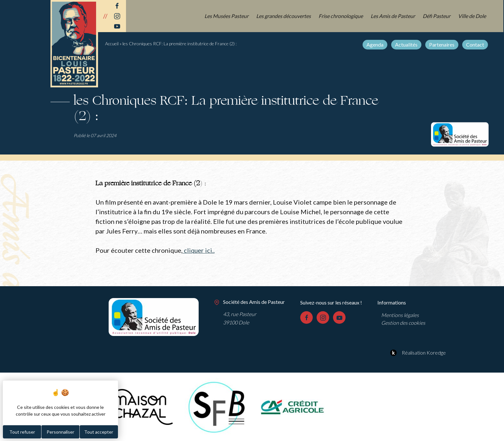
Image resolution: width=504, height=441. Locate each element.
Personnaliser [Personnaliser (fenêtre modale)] (60, 432)
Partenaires (442, 44)
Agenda (376, 44)
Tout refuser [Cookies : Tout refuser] (22, 432)
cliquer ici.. (199, 250)
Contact (476, 44)
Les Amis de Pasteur (393, 16)
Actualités (407, 44)
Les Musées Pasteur (228, 16)
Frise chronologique (342, 16)
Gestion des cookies (403, 322)
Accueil (112, 44)
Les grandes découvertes (285, 16)
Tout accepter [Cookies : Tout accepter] (99, 432)
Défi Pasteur (437, 16)
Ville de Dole (473, 16)
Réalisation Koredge (417, 352)
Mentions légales (400, 315)
